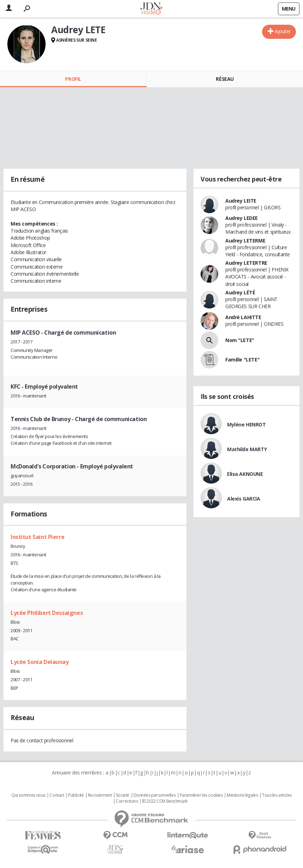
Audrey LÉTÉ (240, 292)
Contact (57, 795)
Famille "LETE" (242, 360)
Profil (73, 79)
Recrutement (100, 795)
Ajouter (283, 31)
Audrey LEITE (241, 201)
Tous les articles (277, 795)
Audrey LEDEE (242, 218)
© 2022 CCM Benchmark (165, 801)
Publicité (76, 795)
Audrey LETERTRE (246, 263)
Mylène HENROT (246, 424)
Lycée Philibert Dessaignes (47, 613)
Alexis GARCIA (244, 499)
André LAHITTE (243, 317)
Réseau (225, 79)
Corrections (127, 801)
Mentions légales (242, 795)
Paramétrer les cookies (201, 795)
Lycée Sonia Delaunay (40, 662)
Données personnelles (155, 795)
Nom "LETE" (240, 340)
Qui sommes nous (28, 795)
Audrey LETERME (245, 241)
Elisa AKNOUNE (245, 474)
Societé (123, 795)
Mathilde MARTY (247, 449)
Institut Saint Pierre (37, 537)
